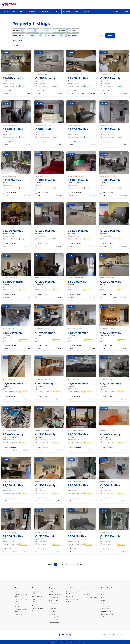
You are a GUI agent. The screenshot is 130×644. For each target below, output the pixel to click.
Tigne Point (53, 614)
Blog (102, 592)
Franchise (66, 11)
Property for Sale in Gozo (21, 600)
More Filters (72, 35)
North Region (53, 597)
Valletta (52, 592)
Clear (100, 35)
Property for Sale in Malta (21, 595)
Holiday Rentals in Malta (38, 610)
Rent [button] (14, 11)
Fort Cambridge (54, 617)
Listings (17, 604)
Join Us (76, 11)
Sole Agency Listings (21, 607)
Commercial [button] (32, 11)
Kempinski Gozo (54, 620)
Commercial (70, 596)
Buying (17, 592)
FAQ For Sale (105, 606)
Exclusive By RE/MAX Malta (73, 593)
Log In (126, 11)
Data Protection (106, 611)
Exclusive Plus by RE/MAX (20, 611)
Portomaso (53, 609)
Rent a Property (37, 596)
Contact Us (85, 11)
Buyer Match (19, 614)
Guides (103, 600)
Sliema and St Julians (56, 595)
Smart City (53, 611)
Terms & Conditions (61, 642)
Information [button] (45, 11)
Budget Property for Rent (38, 605)
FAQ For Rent (105, 603)
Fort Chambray (54, 623)
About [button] (56, 11)
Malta (102, 595)
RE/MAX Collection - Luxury (73, 600)
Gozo (102, 597)
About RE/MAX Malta (90, 597)
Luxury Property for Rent (38, 600)
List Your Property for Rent (39, 593)
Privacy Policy (105, 609)
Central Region (54, 600)
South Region (53, 603)
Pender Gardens (54, 606)
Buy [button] (5, 11)
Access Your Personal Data (107, 615)
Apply (110, 35)
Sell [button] (22, 11)
